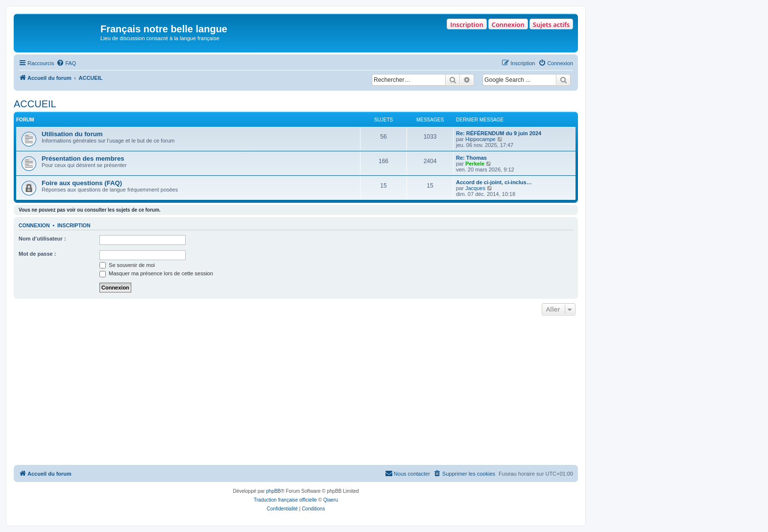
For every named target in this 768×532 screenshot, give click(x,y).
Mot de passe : (37, 254)
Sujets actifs (551, 24)
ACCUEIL (35, 104)
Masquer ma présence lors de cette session (156, 273)
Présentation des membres (83, 158)
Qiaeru (331, 500)
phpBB (273, 491)
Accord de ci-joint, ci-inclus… (494, 182)
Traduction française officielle (285, 500)
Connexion (508, 24)
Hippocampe (480, 139)
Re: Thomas (471, 158)
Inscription (467, 24)
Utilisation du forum (72, 134)
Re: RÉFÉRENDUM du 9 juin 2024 (499, 133)
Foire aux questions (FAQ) (82, 183)
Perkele (475, 164)
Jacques (475, 188)
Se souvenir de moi (127, 265)
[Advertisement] (296, 391)
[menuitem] (66, 63)
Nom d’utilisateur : (42, 239)
